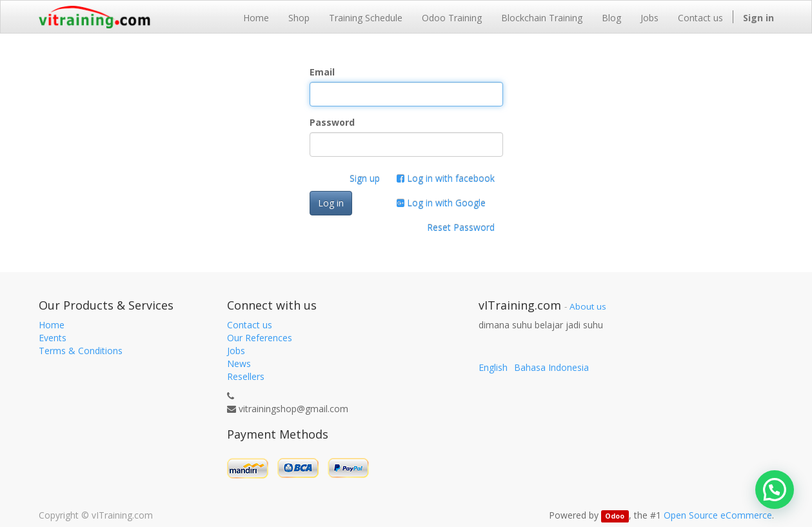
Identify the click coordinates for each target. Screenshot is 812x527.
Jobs (236, 351)
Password (332, 122)
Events (53, 338)
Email (322, 72)
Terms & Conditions (81, 351)
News (239, 363)
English (493, 367)
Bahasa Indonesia (551, 367)
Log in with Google (441, 203)
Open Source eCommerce (718, 515)
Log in (331, 203)
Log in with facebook (446, 178)
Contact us (250, 325)
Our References (260, 338)
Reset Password (461, 227)
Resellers (246, 376)
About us (588, 306)
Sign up (365, 178)
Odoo (615, 516)
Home (52, 325)
